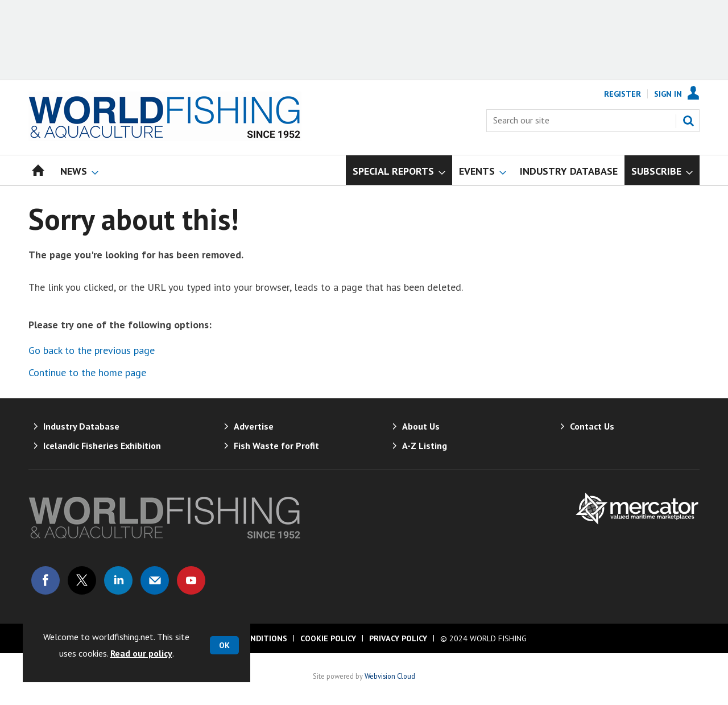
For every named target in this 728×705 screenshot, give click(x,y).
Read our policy (141, 653)
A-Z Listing (425, 446)
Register (622, 94)
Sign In (668, 94)
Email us (155, 580)
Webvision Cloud (390, 676)
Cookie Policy (328, 638)
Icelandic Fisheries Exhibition (102, 446)
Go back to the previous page (92, 350)
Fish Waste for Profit (276, 446)
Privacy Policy (398, 638)
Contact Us (592, 426)
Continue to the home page (87, 372)
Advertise (254, 426)
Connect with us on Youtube (191, 580)
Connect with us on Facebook (45, 580)
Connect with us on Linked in (118, 580)
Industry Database (81, 426)
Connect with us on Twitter (82, 580)
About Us (421, 426)
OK (224, 645)
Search (688, 121)
